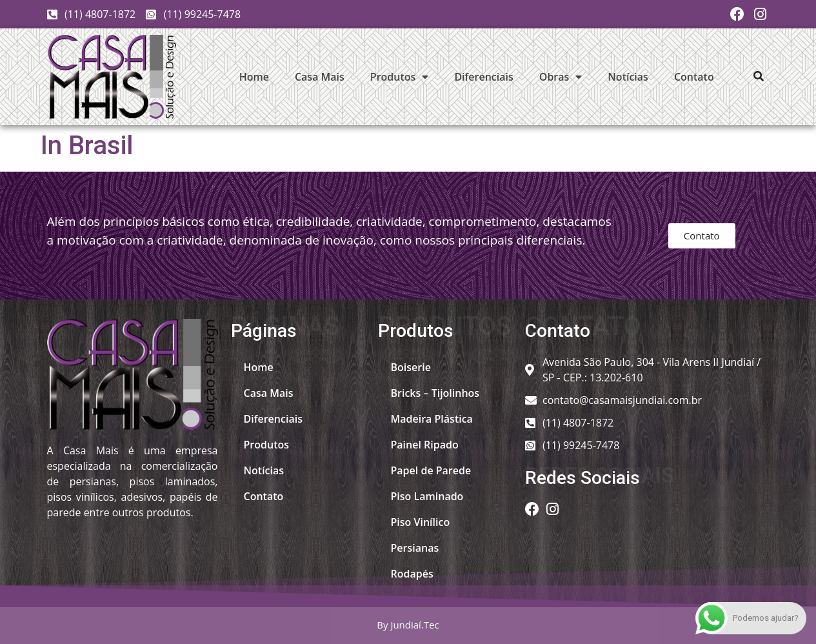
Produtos (400, 77)
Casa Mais (320, 77)
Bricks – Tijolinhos (435, 393)
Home (254, 77)
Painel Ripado (425, 445)
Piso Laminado (427, 496)
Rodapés (412, 574)
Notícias (628, 77)
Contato (694, 77)
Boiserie (411, 367)
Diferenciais (483, 77)
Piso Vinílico (421, 522)
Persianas (415, 548)
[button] (759, 76)
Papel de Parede (431, 470)
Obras (561, 77)
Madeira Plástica (432, 419)
